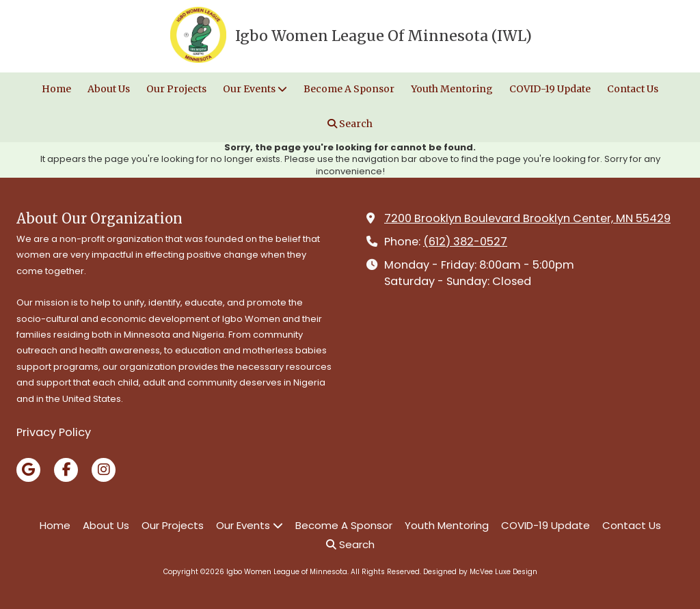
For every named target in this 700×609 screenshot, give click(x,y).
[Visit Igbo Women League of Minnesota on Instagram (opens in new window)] (104, 470)
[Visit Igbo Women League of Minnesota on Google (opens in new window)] (28, 470)
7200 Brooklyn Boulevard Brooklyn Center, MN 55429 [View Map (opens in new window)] (527, 218)
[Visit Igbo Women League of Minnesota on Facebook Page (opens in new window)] (66, 470)
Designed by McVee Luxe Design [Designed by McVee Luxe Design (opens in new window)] (480, 572)
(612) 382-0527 (465, 242)
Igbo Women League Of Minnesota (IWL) (383, 36)
